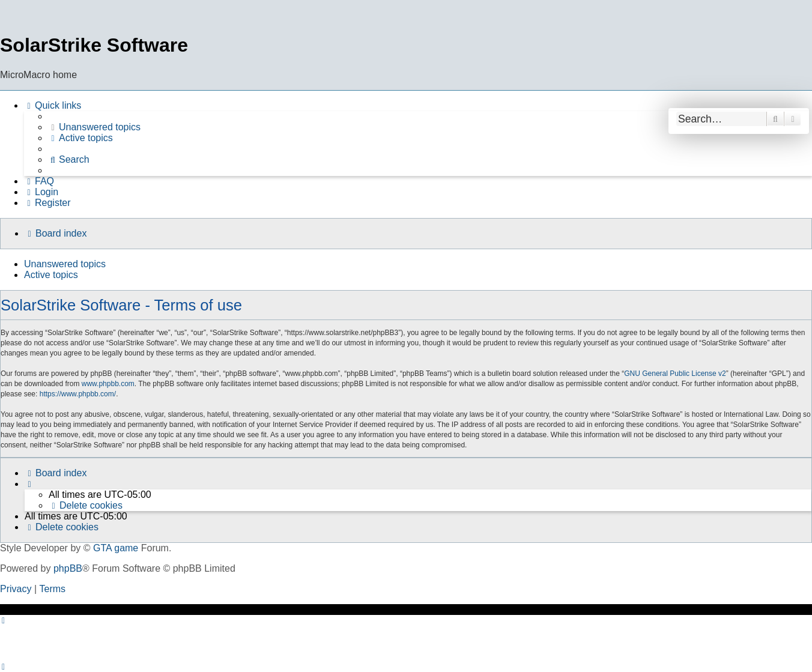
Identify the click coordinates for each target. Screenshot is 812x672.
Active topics (51, 275)
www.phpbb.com (108, 384)
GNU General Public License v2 (675, 374)
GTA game (116, 548)
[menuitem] (94, 127)
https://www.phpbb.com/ (78, 394)
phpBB (68, 568)
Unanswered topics (65, 264)
